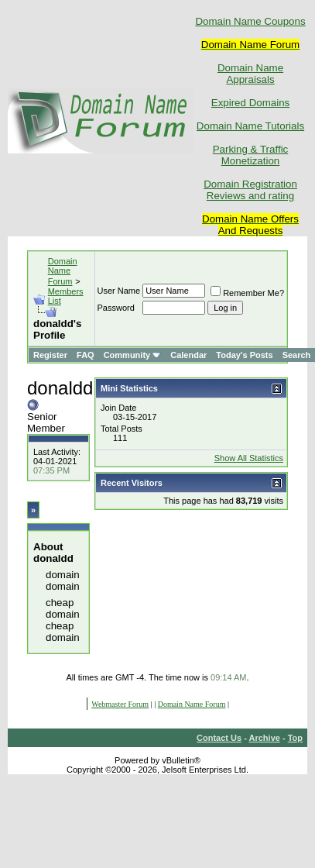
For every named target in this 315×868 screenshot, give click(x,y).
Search (297, 355)
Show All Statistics (249, 458)
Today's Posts (244, 355)
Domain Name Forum (63, 271)
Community (133, 355)
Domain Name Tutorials (250, 126)
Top (295, 738)
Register (50, 355)
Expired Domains (250, 103)
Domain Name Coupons (250, 21)
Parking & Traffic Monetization (251, 155)
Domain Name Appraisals (250, 74)
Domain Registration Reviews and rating (250, 190)
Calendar (188, 355)
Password (116, 308)
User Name (119, 291)
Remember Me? (247, 293)
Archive (265, 738)
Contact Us (219, 738)
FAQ (86, 355)
